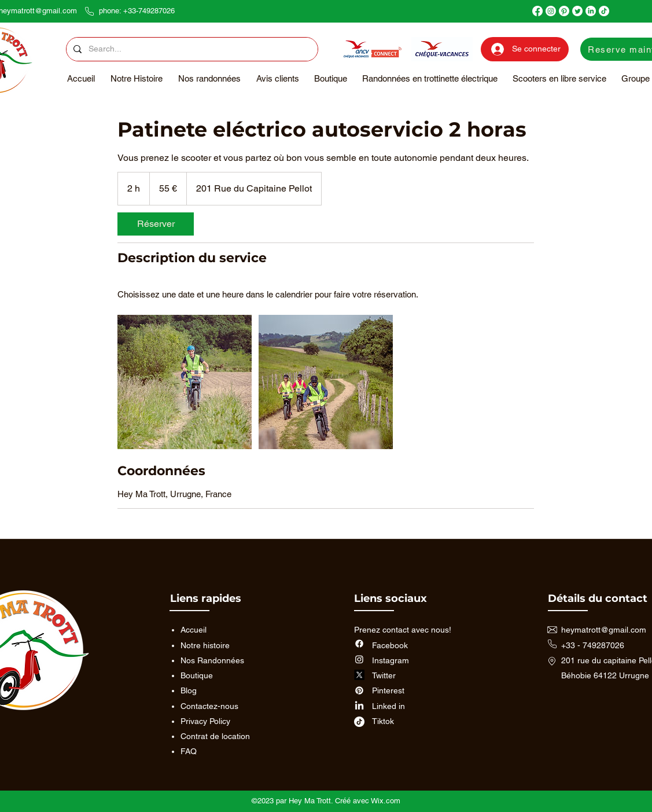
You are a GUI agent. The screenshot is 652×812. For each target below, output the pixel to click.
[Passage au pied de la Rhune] (185, 382)
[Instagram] (551, 11)
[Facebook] (537, 11)
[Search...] (191, 49)
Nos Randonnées (212, 660)
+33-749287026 (149, 11)
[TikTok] (604, 11)
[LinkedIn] (591, 11)
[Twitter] (577, 11)
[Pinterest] (564, 11)
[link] (156, 224)
